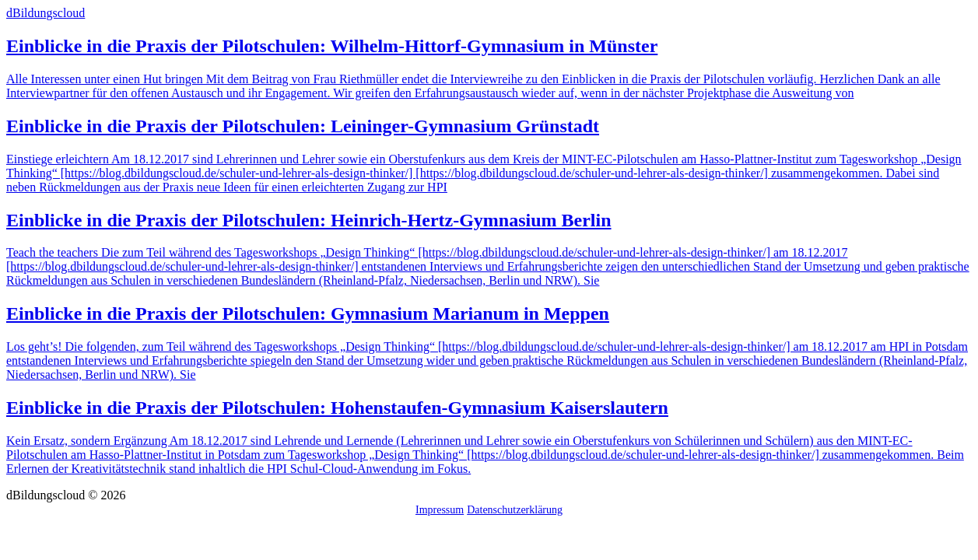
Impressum (440, 510)
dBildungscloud (46, 13)
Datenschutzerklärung (515, 510)
